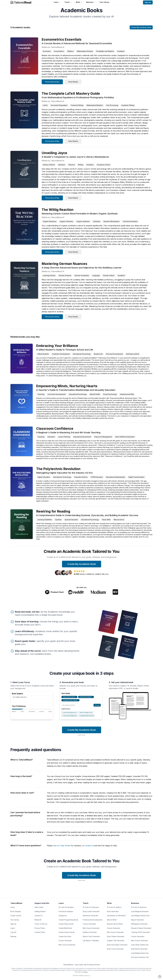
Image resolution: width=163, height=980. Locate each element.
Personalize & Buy (52, 82)
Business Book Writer (115, 924)
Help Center (39, 907)
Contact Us (39, 916)
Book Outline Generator (116, 936)
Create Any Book (65, 936)
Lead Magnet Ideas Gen (140, 953)
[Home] (21, 2)
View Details (73, 82)
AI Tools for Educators (91, 907)
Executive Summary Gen (140, 957)
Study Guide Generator (91, 911)
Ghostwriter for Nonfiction (116, 916)
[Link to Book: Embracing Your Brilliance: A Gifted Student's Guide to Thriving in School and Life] (22, 359)
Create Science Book (67, 932)
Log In (13, 928)
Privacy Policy (40, 928)
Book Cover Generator (115, 949)
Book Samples (16, 911)
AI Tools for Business (139, 907)
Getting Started (40, 911)
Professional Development (92, 920)
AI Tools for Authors (114, 907)
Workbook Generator (91, 916)
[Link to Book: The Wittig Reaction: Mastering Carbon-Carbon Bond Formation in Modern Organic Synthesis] (24, 226)
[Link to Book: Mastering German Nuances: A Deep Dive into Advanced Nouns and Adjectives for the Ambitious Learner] (24, 280)
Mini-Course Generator (67, 945)
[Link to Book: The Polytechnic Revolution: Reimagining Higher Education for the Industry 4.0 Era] (22, 482)
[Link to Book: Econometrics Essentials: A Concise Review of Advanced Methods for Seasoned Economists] (24, 56)
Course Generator (65, 941)
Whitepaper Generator (139, 924)
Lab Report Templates (91, 941)
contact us (89, 846)
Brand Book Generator (139, 949)
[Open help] (160, 977)
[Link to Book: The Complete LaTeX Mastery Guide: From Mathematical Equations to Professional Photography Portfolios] (24, 110)
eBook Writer (112, 920)
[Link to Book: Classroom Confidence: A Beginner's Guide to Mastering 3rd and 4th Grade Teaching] (22, 441)
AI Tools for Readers (66, 907)
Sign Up (148, 2)
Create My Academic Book (141, 27)
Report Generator (138, 920)
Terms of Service (41, 924)
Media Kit (38, 920)
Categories (63, 916)
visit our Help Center (62, 846)
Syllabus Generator (90, 932)
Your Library (104, 2)
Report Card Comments (91, 936)
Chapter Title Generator (116, 941)
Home (13, 907)
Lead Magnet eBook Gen (140, 916)
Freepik (85, 972)
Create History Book (66, 924)
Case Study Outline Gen (140, 945)
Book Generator (113, 911)
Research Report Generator (141, 928)
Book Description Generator (117, 945)
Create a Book (16, 916)
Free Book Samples (66, 911)
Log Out (13, 932)
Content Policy (40, 932)
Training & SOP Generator (141, 932)
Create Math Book (65, 928)
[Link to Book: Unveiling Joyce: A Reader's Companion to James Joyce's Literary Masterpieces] (24, 169)
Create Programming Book (68, 920)
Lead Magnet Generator (140, 911)
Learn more (81, 735)
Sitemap (13, 936)
